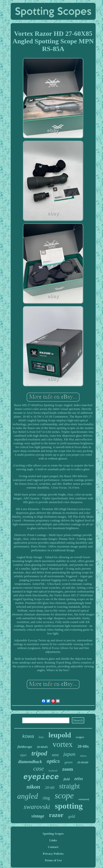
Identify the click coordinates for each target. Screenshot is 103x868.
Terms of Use (53, 860)
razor (56, 815)
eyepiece (41, 777)
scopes (80, 737)
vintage (38, 816)
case (39, 768)
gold (72, 816)
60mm (83, 756)
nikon (33, 787)
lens (41, 737)
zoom (68, 769)
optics (53, 761)
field (67, 779)
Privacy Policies (53, 854)
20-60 (50, 788)
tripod (39, 753)
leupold (60, 735)
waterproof (84, 799)
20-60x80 (83, 762)
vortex (63, 744)
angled (27, 796)
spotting (69, 806)
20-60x (83, 746)
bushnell (53, 771)
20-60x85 (42, 747)
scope (64, 796)
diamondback (30, 762)
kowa (28, 736)
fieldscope (25, 747)
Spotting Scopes (53, 834)
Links (53, 840)
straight (70, 786)
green (69, 762)
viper (23, 755)
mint (55, 755)
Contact (53, 847)
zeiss (79, 779)
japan (69, 754)
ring (46, 798)
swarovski (37, 807)
